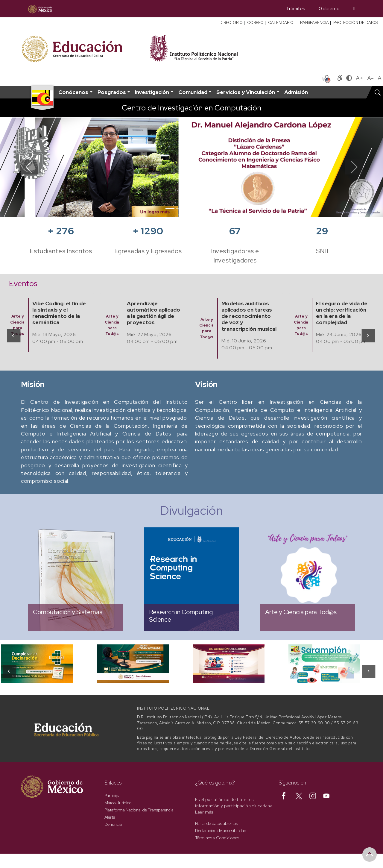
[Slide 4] (202, 209)
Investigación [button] (152, 92)
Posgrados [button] (112, 92)
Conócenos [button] (73, 92)
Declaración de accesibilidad (221, 831)
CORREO (255, 23)
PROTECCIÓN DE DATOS (355, 23)
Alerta (110, 817)
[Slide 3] (191, 209)
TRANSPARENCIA (313, 23)
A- (370, 78)
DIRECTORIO (231, 23)
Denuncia (113, 824)
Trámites (295, 9)
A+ (360, 78)
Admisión (296, 92)
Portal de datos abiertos (216, 823)
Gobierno (329, 9)
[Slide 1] (170, 209)
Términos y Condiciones (217, 838)
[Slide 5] (213, 209)
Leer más (204, 812)
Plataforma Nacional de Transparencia (139, 810)
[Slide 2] (181, 209)
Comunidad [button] (193, 92)
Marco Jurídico (118, 803)
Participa (113, 796)
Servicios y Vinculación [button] (246, 92)
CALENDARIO (281, 23)
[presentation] (13, 335)
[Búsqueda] (354, 9)
